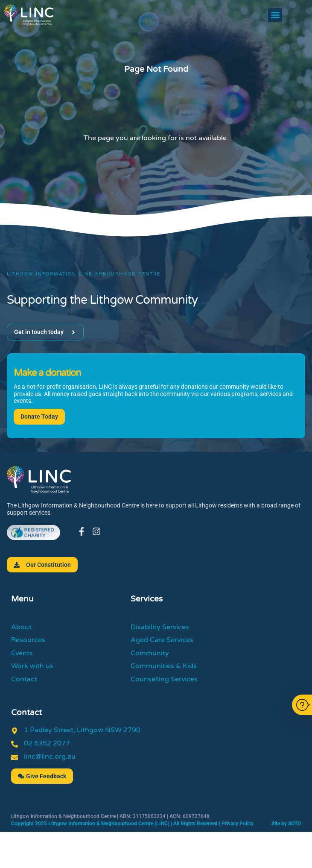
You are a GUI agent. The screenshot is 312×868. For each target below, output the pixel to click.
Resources (28, 640)
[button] (275, 15)
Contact (24, 679)
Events (22, 653)
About (21, 627)
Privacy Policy (238, 824)
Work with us (32, 666)
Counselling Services (164, 679)
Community (150, 653)
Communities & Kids (164, 666)
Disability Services (160, 627)
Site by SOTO (286, 824)
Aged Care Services (162, 640)
